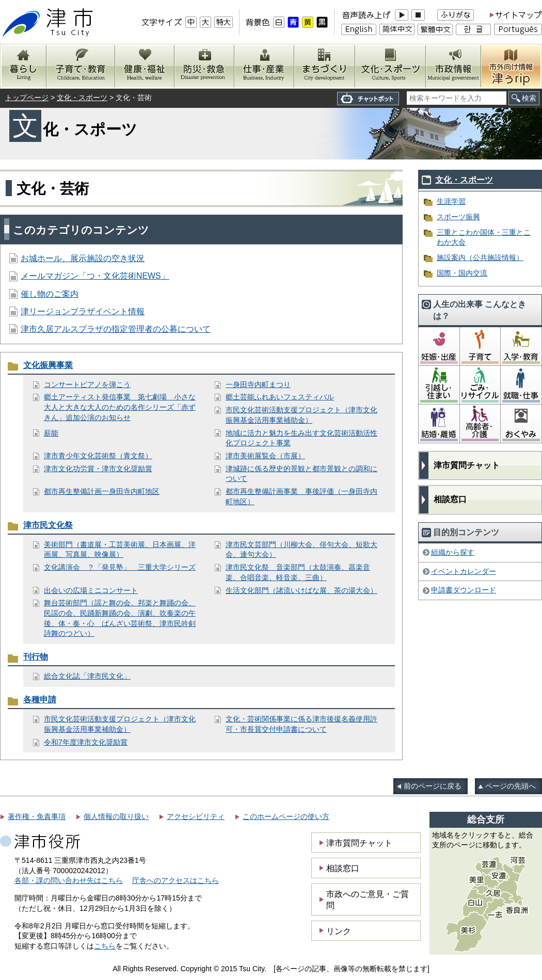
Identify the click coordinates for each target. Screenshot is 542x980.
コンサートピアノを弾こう (87, 384)
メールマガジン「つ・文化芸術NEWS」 (95, 276)
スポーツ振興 (458, 217)
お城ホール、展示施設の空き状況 (83, 258)
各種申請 (40, 700)
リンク (339, 931)
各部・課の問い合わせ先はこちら (69, 880)
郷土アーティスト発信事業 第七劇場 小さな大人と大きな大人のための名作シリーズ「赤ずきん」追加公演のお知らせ (120, 407)
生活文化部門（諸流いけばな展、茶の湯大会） (301, 590)
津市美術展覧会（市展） (265, 456)
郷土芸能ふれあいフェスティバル (280, 397)
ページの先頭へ (511, 786)
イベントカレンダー (464, 571)
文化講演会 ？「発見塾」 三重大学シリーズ (120, 567)
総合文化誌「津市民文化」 (87, 676)
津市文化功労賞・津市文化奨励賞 (98, 469)
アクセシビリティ (196, 816)
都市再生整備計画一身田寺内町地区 (102, 491)
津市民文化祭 (48, 525)
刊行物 (36, 657)
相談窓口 (450, 499)
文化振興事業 (48, 365)
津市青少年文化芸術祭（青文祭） (98, 456)
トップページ (27, 98)
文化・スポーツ (82, 98)
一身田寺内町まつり (258, 384)
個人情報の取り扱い (116, 816)
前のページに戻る (433, 786)
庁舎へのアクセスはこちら (176, 880)
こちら (105, 946)
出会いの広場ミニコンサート (91, 590)
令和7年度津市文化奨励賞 (86, 742)
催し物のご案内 (50, 294)
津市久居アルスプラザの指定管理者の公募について (116, 329)
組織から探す (453, 552)
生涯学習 (451, 201)
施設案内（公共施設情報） (480, 258)
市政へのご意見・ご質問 (368, 899)
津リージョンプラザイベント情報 (83, 311)
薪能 (51, 433)
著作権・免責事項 (37, 816)
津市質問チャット (467, 465)
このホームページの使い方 (286, 816)
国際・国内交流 (462, 273)
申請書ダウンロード (464, 590)
